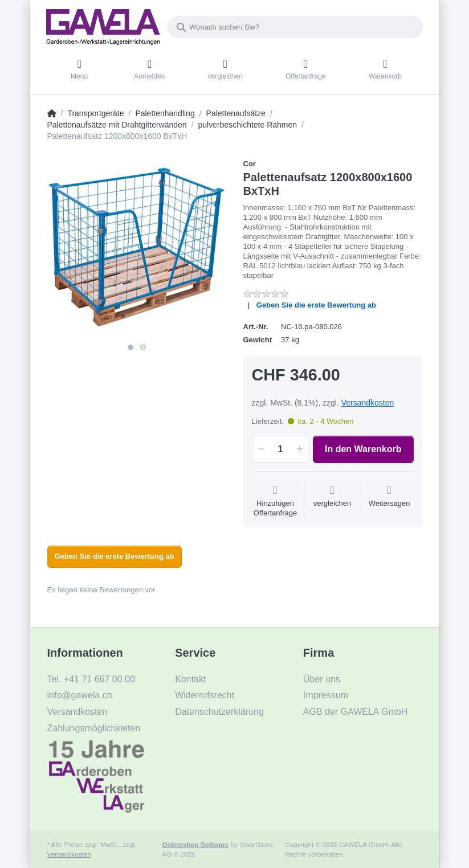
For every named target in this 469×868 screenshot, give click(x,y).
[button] (260, 449)
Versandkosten (368, 403)
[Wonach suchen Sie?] (295, 27)
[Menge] (281, 449)
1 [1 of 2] (130, 347)
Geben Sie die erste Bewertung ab (316, 305)
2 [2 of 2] (143, 347)
